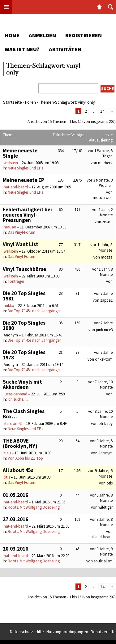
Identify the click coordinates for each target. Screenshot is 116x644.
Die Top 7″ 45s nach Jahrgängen (35, 311)
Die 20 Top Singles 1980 (24, 325)
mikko (9, 306)
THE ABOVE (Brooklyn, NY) (20, 443)
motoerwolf (103, 198)
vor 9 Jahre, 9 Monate (101, 552)
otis (7, 477)
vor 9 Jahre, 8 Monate (101, 498)
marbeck (105, 163)
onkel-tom (104, 359)
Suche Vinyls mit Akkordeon (22, 384)
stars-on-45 (13, 423)
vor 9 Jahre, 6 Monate (100, 473)
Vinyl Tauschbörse (24, 269)
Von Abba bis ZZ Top (25, 458)
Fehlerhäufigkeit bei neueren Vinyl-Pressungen (27, 215)
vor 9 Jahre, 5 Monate (101, 444)
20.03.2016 (15, 549)
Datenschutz (21, 632)
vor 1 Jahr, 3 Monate (101, 247)
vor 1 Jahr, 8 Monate (102, 272)
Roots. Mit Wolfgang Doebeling (34, 507)
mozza (107, 257)
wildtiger (105, 507)
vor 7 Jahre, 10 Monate (100, 385)
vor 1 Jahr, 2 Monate (102, 212)
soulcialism (103, 561)
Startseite (13, 102)
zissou (107, 222)
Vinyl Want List (21, 244)
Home (12, 35)
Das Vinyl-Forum (21, 232)
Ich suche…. (18, 399)
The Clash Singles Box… (24, 414)
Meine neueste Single (20, 153)
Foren (30, 102)
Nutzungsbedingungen (67, 632)
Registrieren (84, 35)
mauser (10, 227)
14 (102, 111)
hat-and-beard (16, 187)
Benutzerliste (103, 632)
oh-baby (105, 423)
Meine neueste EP (24, 180)
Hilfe (40, 632)
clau (7, 453)
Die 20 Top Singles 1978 (24, 355)
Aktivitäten (65, 49)
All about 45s (18, 470)
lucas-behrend (15, 394)
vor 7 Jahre (103, 293)
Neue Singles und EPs (25, 168)
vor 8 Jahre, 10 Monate (100, 414)
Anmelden (42, 35)
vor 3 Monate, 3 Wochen (100, 183)
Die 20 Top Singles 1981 (24, 296)
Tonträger (16, 281)
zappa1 (106, 300)
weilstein (11, 163)
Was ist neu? (22, 49)
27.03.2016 (15, 519)
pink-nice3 (104, 330)
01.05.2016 (15, 495)
